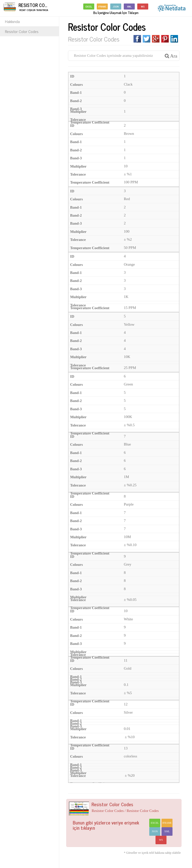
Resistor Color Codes (22, 31)
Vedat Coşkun (27, 10)
